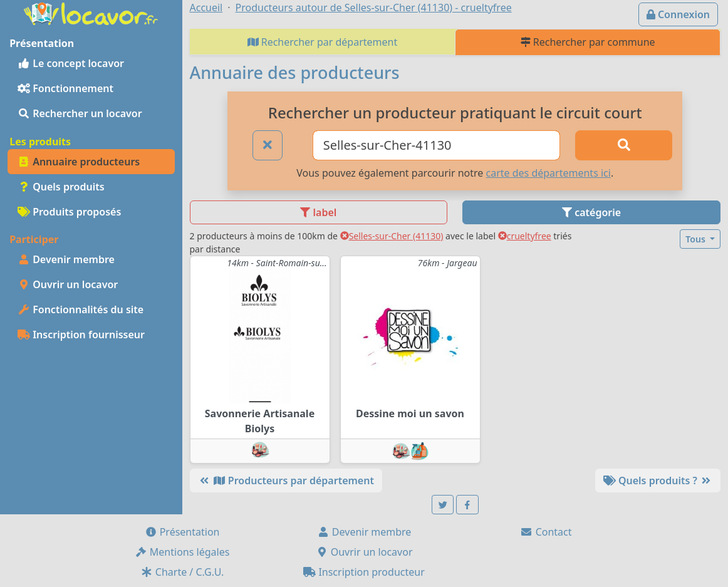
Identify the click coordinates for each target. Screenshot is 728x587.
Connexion (678, 14)
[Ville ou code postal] (436, 145)
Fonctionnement (65, 88)
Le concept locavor (71, 63)
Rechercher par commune (588, 42)
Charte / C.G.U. (182, 572)
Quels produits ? (658, 481)
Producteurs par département (286, 481)
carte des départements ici (548, 173)
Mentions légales (182, 552)
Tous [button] (696, 239)
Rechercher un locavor (80, 113)
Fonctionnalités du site (81, 309)
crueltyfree (525, 236)
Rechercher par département (323, 42)
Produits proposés (69, 212)
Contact (546, 532)
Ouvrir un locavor (68, 284)
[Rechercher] (624, 145)
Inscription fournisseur (81, 335)
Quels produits (61, 187)
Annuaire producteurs (79, 162)
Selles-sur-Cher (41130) (392, 236)
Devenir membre (66, 259)
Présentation (182, 532)
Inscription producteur (364, 572)
